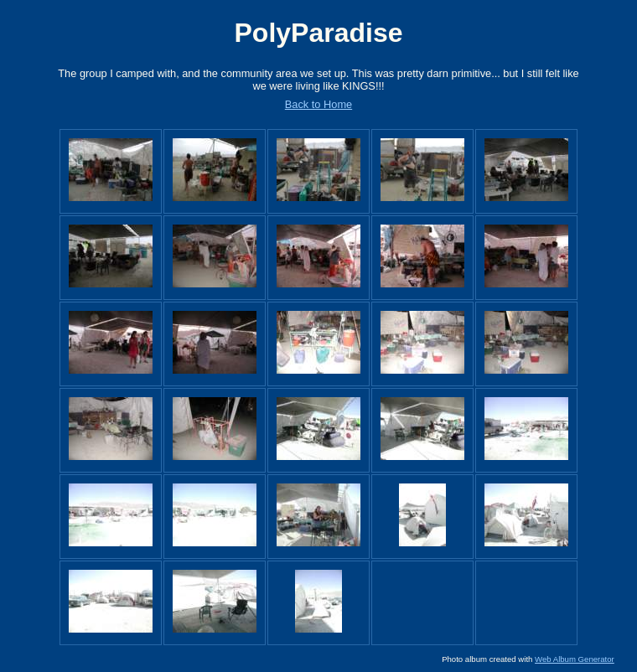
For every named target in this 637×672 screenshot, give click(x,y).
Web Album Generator (575, 659)
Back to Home (318, 104)
